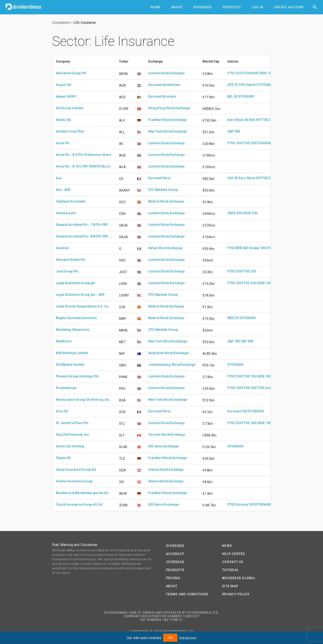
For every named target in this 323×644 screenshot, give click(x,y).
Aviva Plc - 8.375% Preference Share (83, 155)
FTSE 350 (234, 73)
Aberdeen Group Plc (71, 73)
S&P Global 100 (254, 248)
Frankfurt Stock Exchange (168, 120)
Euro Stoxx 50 (238, 120)
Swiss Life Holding (70, 446)
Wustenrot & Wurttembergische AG (82, 493)
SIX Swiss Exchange (164, 446)
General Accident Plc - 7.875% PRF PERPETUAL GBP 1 (84, 225)
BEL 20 (232, 96)
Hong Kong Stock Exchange (169, 108)
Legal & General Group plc (76, 283)
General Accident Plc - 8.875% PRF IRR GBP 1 (84, 236)
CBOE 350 (250, 213)
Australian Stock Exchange (168, 353)
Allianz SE (63, 120)
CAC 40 (233, 178)
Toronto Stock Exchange (167, 435)
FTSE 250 (234, 271)
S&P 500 (234, 131)
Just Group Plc (67, 271)
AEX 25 (233, 85)
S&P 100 (234, 341)
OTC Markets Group (163, 190)
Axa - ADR (63, 190)
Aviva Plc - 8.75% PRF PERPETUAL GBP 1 (84, 166)
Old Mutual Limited (70, 365)
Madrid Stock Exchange (166, 201)
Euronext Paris (159, 178)
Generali (62, 248)
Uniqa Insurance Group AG (76, 470)
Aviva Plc (63, 143)
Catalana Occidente (71, 201)
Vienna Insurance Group (74, 481)
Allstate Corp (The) (70, 131)
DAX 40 (254, 120)
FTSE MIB (235, 248)
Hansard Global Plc (71, 260)
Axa (59, 178)
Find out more (188, 638)
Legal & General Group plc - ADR (80, 295)
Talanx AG (63, 458)
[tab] (155, 7)
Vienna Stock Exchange (166, 470)
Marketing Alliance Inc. (73, 330)
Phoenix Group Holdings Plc (77, 376)
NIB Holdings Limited (72, 353)
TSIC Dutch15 (249, 85)
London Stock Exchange (166, 73)
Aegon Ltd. (64, 85)
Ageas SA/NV (66, 96)
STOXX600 (250, 73)
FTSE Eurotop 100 (270, 388)
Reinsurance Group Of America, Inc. (83, 400)
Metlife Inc (64, 341)
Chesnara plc (66, 213)
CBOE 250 (235, 213)
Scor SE (62, 411)
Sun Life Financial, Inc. (73, 435)
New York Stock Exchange (168, 131)
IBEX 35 (233, 318)
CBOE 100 (266, 73)
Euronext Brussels (162, 96)
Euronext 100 (237, 411)
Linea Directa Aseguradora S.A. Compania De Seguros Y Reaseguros (84, 306)
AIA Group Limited (70, 108)
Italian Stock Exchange (165, 248)
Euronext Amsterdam (164, 85)
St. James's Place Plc (72, 423)
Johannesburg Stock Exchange (172, 365)
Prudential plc (67, 388)
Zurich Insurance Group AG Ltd (79, 505)
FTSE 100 (234, 143)
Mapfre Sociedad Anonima (76, 318)
